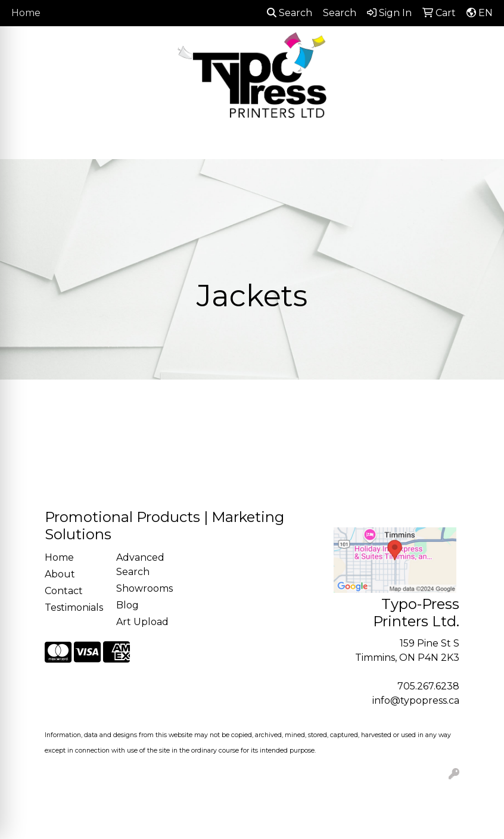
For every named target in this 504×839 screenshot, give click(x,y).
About (60, 574)
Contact (64, 591)
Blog (127, 605)
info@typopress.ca (416, 700)
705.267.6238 (428, 686)
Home (26, 13)
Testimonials (73, 608)
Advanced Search (140, 565)
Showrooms (144, 588)
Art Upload (142, 622)
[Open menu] (480, 141)
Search (290, 13)
